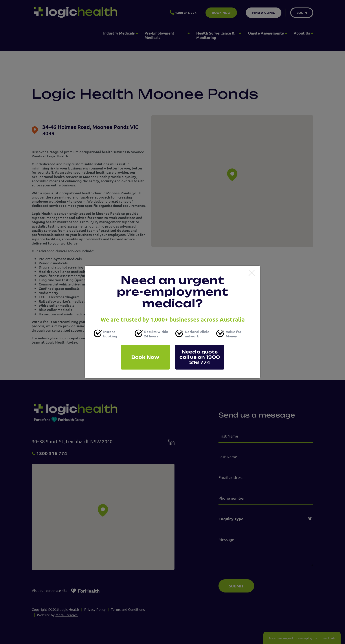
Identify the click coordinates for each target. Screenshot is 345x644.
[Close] (252, 273)
